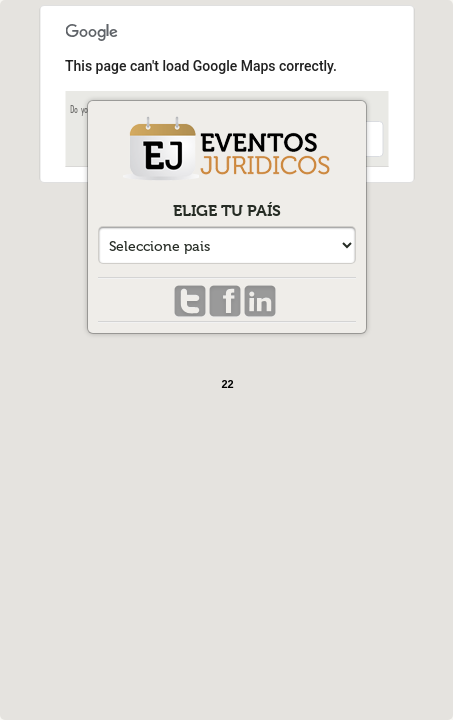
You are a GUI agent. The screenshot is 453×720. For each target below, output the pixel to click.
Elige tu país (227, 210)
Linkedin (260, 301)
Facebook (225, 301)
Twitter (190, 301)
